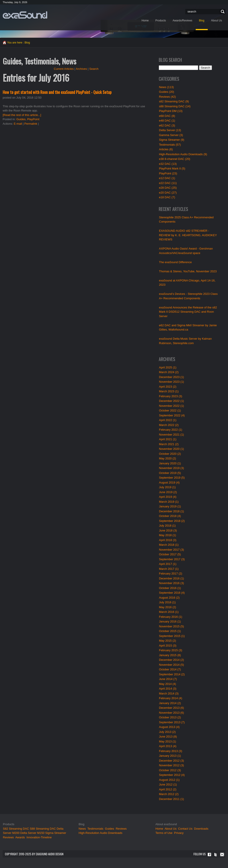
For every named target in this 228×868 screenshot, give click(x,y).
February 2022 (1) (171, 430)
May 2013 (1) (168, 741)
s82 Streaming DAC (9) (174, 101)
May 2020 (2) (168, 458)
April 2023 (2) (168, 387)
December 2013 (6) (171, 708)
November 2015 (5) (171, 626)
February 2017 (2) (171, 573)
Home (159, 829)
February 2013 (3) (171, 751)
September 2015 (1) (172, 636)
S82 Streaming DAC (16, 829)
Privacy (179, 833)
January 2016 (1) (170, 621)
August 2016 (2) (169, 598)
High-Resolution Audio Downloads (101, 833)
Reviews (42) (167, 97)
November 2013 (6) (171, 713)
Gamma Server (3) (171, 135)
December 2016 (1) (171, 578)
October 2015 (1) (170, 631)
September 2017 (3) (172, 559)
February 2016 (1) (171, 617)
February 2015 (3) (171, 650)
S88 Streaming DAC (43, 829)
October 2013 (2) (170, 717)
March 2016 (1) (169, 612)
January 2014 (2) (170, 703)
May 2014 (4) (168, 684)
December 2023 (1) (171, 377)
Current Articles (64, 69)
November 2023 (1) (171, 382)
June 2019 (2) (168, 492)
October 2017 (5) (170, 554)
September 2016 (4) (172, 593)
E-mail (18, 124)
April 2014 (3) (168, 689)
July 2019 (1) (167, 487)
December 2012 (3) (171, 761)
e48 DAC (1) (167, 121)
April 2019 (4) (168, 497)
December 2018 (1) (171, 511)
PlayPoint (33, 119)
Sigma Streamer (56, 833)
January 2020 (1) (170, 463)
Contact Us (185, 829)
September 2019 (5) (172, 478)
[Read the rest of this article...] (22, 115)
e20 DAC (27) (168, 193)
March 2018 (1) (169, 545)
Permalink (31, 124)
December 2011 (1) (171, 799)
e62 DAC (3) (167, 125)
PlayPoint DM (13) (171, 111)
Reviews (8, 837)
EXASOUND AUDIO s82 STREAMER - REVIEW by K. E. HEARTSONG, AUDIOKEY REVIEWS (188, 235)
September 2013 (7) (172, 722)
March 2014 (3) (169, 693)
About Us (171, 829)
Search (222, 12)
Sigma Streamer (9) (172, 140)
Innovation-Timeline (39, 837)
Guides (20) (167, 92)
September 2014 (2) (172, 674)
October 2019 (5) (170, 473)
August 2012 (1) (169, 780)
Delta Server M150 (32, 833)
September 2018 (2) (172, 521)
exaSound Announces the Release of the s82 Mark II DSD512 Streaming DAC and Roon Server (188, 312)
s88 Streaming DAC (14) (175, 106)
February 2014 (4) (171, 698)
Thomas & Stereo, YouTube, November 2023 (188, 271)
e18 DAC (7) (167, 197)
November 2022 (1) (171, 406)
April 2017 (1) (168, 564)
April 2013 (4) (168, 746)
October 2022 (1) (170, 410)
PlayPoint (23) (168, 173)
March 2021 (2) (169, 444)
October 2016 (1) (170, 588)
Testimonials (96, 829)
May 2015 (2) (168, 641)
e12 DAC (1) (167, 178)
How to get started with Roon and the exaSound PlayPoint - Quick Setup (57, 92)
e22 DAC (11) (168, 183)
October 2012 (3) (170, 770)
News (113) (166, 87)
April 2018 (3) (168, 540)
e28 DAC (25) (168, 188)
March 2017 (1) (169, 569)
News (82, 829)
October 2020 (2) (170, 454)
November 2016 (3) (171, 583)
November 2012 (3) (171, 765)
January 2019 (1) (170, 506)
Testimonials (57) (170, 145)
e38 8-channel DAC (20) (175, 159)
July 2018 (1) (167, 526)
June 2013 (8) (168, 737)
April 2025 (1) (168, 367)
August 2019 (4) (169, 483)
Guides (21, 119)
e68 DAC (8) (167, 116)
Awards (20, 837)
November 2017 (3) (171, 550)
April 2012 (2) (168, 789)
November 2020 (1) (171, 449)
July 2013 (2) (167, 732)
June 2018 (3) (168, 530)
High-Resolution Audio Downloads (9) (183, 154)
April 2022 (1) (168, 420)
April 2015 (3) (168, 646)
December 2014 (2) (171, 660)
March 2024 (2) (169, 372)
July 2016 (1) (167, 602)
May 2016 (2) (168, 607)
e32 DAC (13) (168, 164)
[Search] (204, 12)
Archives (81, 69)
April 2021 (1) (168, 439)
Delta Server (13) (170, 130)
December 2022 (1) (171, 401)
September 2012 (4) (172, 775)
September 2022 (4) (172, 415)
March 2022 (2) (169, 425)
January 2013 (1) (170, 756)
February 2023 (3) (171, 396)
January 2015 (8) (170, 655)
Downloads (201, 829)
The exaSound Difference (175, 262)
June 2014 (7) (168, 679)
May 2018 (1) (168, 535)
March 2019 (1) (169, 502)
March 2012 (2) (169, 794)
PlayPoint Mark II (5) (172, 168)
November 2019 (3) (171, 468)
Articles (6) (166, 149)
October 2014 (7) (170, 669)
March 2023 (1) (169, 391)
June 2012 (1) (168, 784)
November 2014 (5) (171, 665)
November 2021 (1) (171, 435)
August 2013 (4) (169, 727)
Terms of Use (164, 833)
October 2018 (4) (170, 516)
